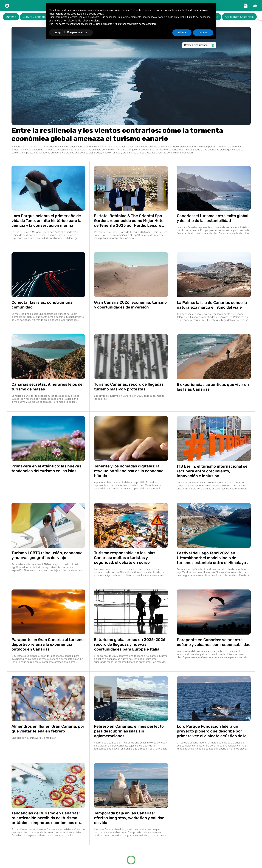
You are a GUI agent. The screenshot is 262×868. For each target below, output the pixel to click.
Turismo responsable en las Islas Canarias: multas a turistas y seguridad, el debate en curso (125, 558)
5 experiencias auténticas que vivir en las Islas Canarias (213, 387)
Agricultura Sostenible (239, 17)
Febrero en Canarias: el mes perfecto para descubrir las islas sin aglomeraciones (129, 731)
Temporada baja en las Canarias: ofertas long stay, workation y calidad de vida (129, 818)
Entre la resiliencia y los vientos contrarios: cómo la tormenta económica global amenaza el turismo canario (117, 134)
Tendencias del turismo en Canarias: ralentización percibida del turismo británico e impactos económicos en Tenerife (46, 818)
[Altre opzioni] (255, 6)
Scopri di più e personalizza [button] (71, 32)
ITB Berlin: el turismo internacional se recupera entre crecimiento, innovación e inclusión (212, 471)
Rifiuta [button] (182, 32)
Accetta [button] (203, 32)
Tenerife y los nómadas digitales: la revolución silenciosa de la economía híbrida (129, 471)
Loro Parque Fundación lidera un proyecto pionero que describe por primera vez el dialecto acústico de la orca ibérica (212, 731)
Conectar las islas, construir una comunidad (42, 305)
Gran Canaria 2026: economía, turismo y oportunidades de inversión (130, 305)
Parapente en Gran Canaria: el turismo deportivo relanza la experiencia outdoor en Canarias (48, 644)
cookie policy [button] (96, 14)
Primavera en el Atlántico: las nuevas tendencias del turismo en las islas (46, 469)
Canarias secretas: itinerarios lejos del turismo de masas (48, 387)
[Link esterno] (246, 6)
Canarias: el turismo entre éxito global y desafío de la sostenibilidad (213, 218)
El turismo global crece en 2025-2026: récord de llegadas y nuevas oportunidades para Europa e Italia (130, 644)
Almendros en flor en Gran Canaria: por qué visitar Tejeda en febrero (48, 729)
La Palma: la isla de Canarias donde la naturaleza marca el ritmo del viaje (212, 305)
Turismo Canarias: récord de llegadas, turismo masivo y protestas (129, 387)
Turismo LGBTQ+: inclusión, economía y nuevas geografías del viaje (47, 555)
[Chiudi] (7, 6)
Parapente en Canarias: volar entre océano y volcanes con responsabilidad (214, 642)
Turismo (11, 17)
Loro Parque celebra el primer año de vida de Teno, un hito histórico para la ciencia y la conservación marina (47, 221)
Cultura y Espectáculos (38, 17)
